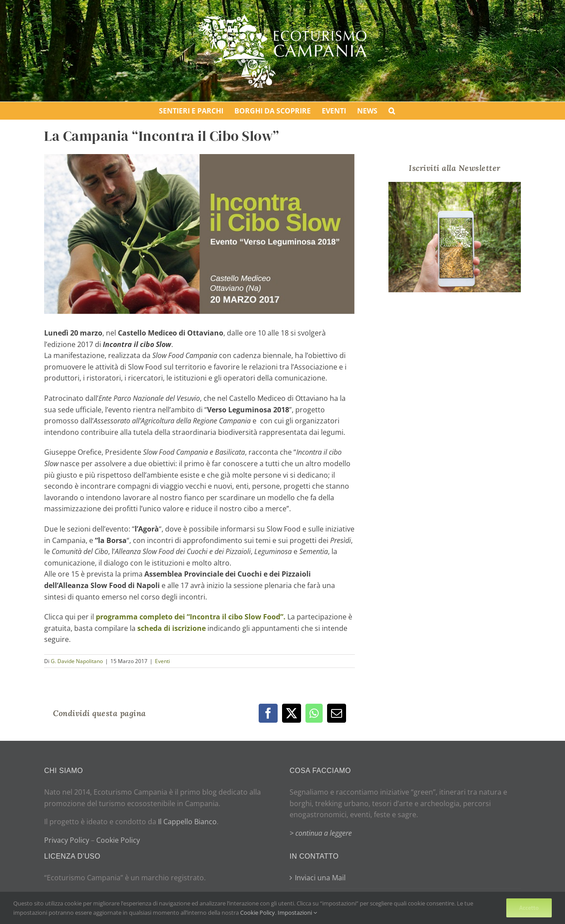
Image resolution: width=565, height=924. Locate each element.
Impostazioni (297, 913)
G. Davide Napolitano (77, 661)
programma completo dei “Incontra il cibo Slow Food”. (191, 617)
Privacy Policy (67, 840)
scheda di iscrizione (171, 628)
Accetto (529, 908)
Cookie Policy (118, 840)
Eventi (162, 661)
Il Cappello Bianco (187, 822)
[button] (392, 111)
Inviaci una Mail (320, 878)
